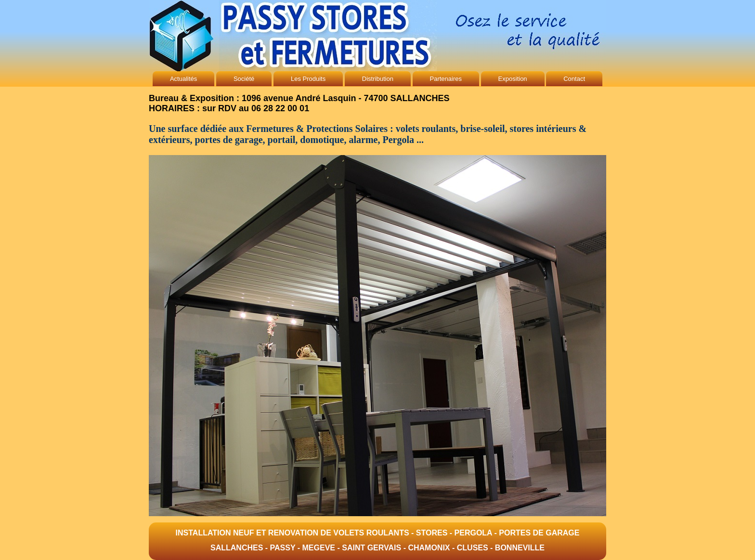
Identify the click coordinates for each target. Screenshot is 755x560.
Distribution (378, 79)
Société (244, 79)
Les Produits (308, 79)
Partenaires (446, 79)
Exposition (513, 79)
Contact (574, 79)
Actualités (183, 79)
